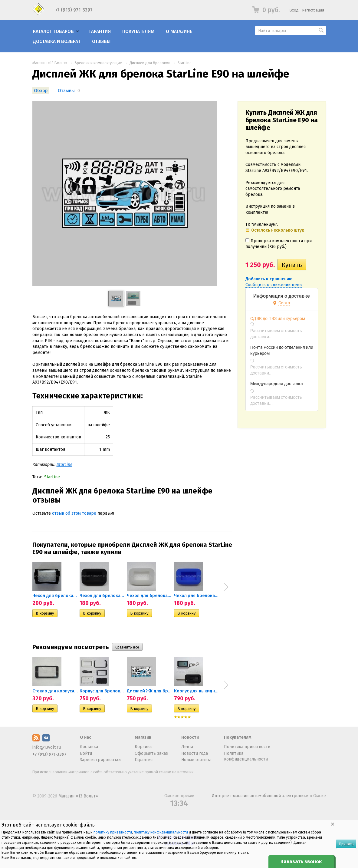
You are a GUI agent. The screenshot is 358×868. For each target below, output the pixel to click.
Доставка (89, 747)
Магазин (143, 737)
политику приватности (113, 832)
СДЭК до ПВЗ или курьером (278, 318)
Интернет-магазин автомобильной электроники (260, 796)
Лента (187, 747)
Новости (190, 737)
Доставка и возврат (57, 41)
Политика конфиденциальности (246, 756)
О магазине (179, 31)
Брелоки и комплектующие (98, 63)
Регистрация (313, 10)
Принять (346, 844)
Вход (294, 10)
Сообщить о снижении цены (274, 285)
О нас (85, 737)
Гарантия (100, 31)
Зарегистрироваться (101, 760)
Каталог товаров (53, 31)
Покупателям (138, 31)
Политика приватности (247, 747)
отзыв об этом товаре (74, 513)
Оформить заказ (151, 753)
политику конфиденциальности (161, 832)
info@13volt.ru (47, 747)
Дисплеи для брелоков (150, 63)
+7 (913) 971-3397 (74, 10)
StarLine (185, 63)
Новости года (195, 753)
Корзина (143, 747)
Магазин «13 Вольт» (50, 63)
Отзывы (101, 41)
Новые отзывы (196, 760)
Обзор (41, 91)
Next (226, 587)
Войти (86, 753)
